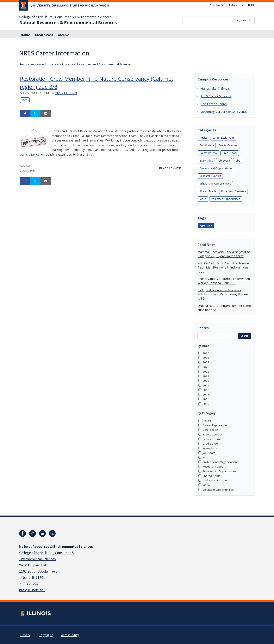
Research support (210, 176)
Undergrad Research (233, 191)
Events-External (208, 153)
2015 (206, 404)
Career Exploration (223, 138)
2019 (206, 385)
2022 (206, 372)
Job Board (224, 161)
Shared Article (208, 191)
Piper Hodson (66, 93)
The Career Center (214, 104)
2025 (206, 358)
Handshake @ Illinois (215, 88)
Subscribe (236, 5)
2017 (206, 395)
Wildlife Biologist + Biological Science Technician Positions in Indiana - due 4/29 (223, 267)
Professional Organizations (216, 168)
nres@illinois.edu (32, 590)
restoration (206, 226)
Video (203, 199)
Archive (64, 35)
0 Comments (28, 171)
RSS (251, 5)
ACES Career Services (216, 96)
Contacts (217, 5)
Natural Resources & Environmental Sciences (68, 23)
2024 (206, 362)
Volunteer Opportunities (226, 199)
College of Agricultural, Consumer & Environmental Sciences (65, 17)
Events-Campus (228, 145)
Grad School (230, 153)
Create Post (44, 35)
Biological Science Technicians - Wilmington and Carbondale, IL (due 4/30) (223, 294)
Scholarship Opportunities (215, 184)
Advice (204, 138)
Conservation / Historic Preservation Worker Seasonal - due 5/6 (224, 281)
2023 (206, 367)
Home (25, 35)
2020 (206, 381)
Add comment (170, 168)
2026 (206, 353)
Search (246, 20)
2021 (206, 376)
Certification (207, 145)
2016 (206, 399)
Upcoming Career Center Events (224, 112)
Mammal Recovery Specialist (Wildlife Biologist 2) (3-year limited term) (224, 254)
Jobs (25, 100)
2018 (206, 390)
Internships (206, 161)
